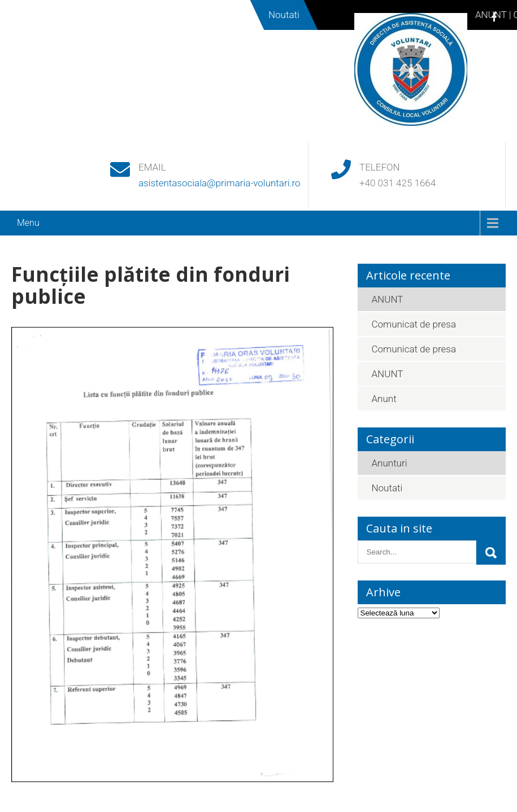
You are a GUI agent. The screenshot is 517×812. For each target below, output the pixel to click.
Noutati (387, 488)
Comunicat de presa (414, 324)
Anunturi (390, 463)
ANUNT (388, 299)
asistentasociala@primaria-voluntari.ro (220, 183)
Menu (28, 223)
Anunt (384, 399)
